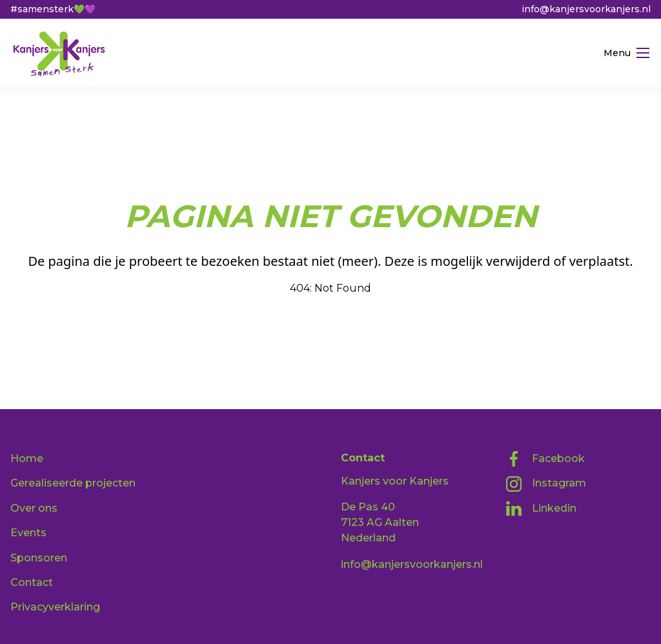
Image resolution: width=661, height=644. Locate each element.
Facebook (545, 459)
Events (28, 533)
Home (27, 458)
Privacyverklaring (55, 607)
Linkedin (541, 508)
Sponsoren (39, 558)
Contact (32, 582)
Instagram (546, 484)
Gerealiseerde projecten (73, 483)
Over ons (34, 508)
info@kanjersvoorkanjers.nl (412, 564)
